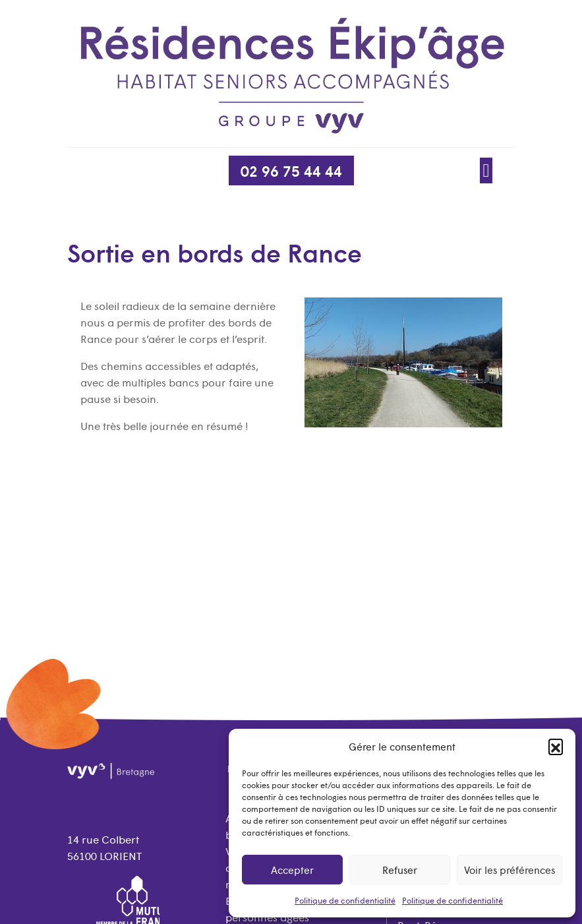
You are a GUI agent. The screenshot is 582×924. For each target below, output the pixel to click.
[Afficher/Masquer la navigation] (486, 170)
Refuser (400, 870)
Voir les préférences (509, 870)
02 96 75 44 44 (291, 170)
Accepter (292, 870)
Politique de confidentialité (345, 900)
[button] (556, 746)
